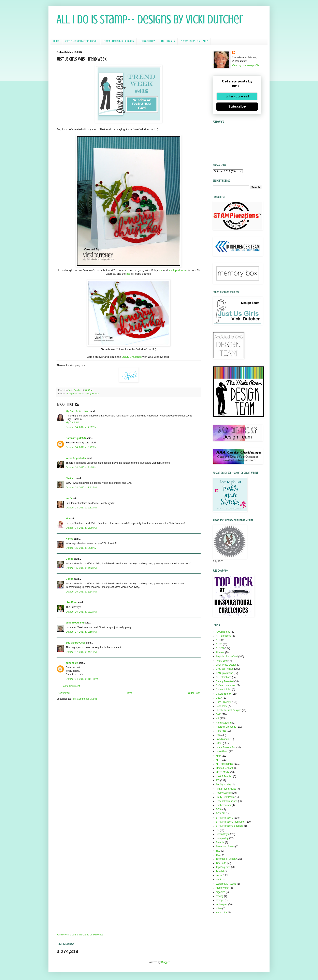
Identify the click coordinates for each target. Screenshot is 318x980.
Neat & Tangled (224, 776)
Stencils (220, 842)
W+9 (218, 880)
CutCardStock (223, 694)
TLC (218, 851)
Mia (68, 519)
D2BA (219, 698)
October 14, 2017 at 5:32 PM (81, 508)
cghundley (72, 663)
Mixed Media (223, 772)
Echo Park (221, 706)
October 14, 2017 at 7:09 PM (81, 528)
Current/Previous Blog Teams (119, 41)
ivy (160, 270)
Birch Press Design (226, 665)
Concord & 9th (224, 690)
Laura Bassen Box (226, 747)
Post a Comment (71, 686)
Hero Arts (221, 731)
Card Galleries (147, 41)
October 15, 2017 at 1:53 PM (81, 568)
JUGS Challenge (132, 357)
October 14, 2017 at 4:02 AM (81, 427)
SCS (218, 809)
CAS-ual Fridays (225, 669)
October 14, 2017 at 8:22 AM (81, 447)
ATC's (219, 644)
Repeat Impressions (227, 801)
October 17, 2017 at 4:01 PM (81, 652)
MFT (218, 760)
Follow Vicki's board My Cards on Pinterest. (80, 935)
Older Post (194, 693)
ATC (218, 640)
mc (128, 274)
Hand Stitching (224, 723)
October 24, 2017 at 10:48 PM (82, 679)
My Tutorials (168, 41)
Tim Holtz (221, 863)
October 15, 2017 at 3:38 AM (81, 548)
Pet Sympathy (223, 785)
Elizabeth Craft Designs (228, 710)
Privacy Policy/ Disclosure (194, 41)
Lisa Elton (71, 602)
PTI (218, 780)
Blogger (165, 962)
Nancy (69, 539)
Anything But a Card (227, 657)
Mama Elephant (224, 768)
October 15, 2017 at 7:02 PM (81, 612)
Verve (219, 875)
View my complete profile (245, 65)
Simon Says (222, 834)
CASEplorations (224, 673)
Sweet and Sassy (225, 847)
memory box (222, 888)
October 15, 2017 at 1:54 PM (81, 592)
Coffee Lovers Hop (226, 685)
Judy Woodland (75, 623)
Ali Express (71, 394)
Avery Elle (221, 661)
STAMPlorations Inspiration (230, 822)
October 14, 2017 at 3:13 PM (81, 488)
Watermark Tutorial (226, 884)
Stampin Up (222, 838)
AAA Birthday (223, 632)
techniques (222, 904)
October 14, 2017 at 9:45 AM (81, 468)
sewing (220, 896)
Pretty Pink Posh (225, 797)
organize (220, 892)
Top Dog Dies (223, 867)
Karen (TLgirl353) (76, 438)
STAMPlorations (225, 818)
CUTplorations (224, 677)
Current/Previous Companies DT (81, 41)
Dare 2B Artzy (223, 702)
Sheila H (70, 478)
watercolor (221, 913)
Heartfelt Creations (226, 727)
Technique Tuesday (226, 859)
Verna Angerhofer (76, 458)
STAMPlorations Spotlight (230, 826)
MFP (218, 756)
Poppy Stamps (92, 394)
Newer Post (64, 693)
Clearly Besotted (225, 681)
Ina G (69, 499)
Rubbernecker (223, 805)
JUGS (81, 394)
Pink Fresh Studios (226, 789)
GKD (218, 714)
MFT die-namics (225, 764)
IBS (218, 735)
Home (56, 41)
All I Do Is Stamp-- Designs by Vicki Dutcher (150, 19)
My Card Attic (73, 423)
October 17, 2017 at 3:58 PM (81, 632)
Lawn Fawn (222, 752)
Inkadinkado (222, 739)
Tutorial (220, 871)
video (219, 908)
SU (218, 830)
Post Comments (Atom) (84, 699)
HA (218, 718)
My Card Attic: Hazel (77, 411)
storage (220, 900)
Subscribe (237, 106)
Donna (69, 559)
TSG (218, 855)
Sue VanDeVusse (76, 643)
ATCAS (220, 648)
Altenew (220, 652)
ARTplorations (223, 636)
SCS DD (220, 813)
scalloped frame (178, 270)
